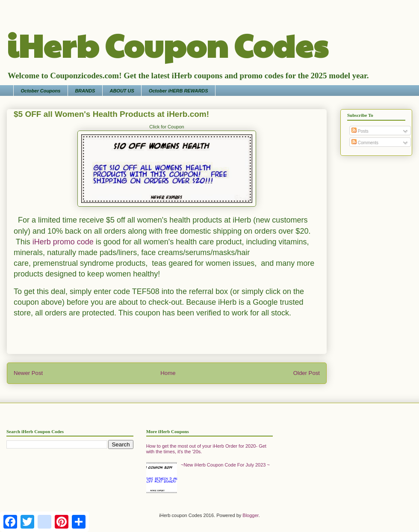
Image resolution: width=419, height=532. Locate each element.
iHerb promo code (63, 242)
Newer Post (28, 373)
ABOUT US (122, 91)
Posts (360, 131)
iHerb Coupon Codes (167, 45)
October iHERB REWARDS (179, 91)
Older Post (307, 373)
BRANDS (85, 91)
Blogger (250, 515)
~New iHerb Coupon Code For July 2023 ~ (225, 465)
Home (168, 373)
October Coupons (41, 91)
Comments (365, 143)
